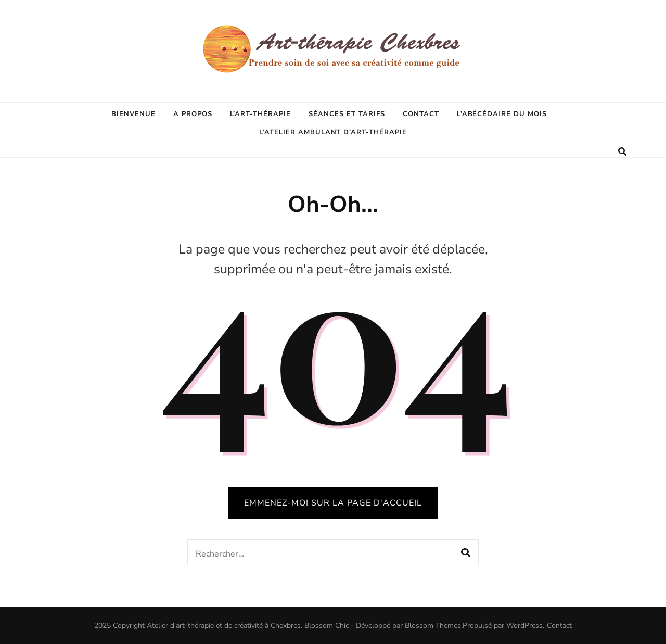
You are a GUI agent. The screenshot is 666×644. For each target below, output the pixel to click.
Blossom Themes (433, 626)
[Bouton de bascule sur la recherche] (622, 152)
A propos (193, 114)
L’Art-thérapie (261, 114)
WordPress (524, 626)
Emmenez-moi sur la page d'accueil (333, 503)
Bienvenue (133, 114)
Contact (421, 114)
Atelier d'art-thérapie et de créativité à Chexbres (224, 626)
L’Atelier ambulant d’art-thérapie (333, 132)
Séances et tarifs (347, 114)
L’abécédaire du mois (502, 114)
